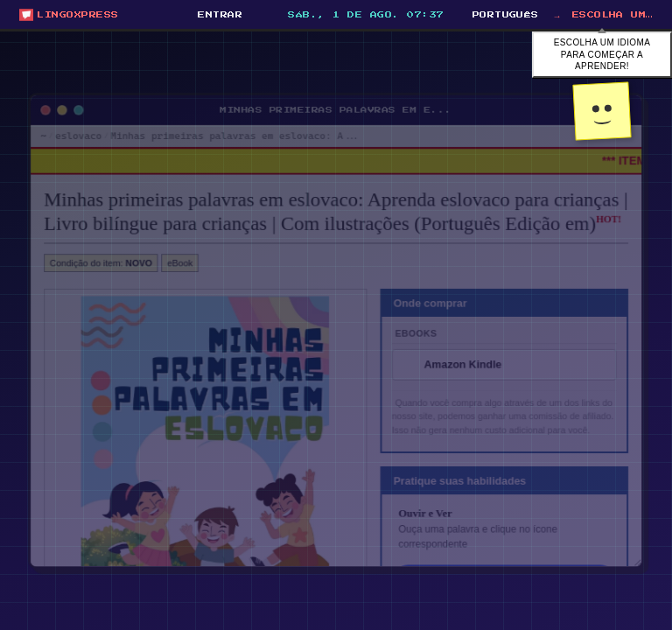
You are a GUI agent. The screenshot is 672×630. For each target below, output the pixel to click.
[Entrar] (218, 15)
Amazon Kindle (470, 366)
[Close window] (29, 97)
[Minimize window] (46, 97)
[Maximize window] (64, 97)
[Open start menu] (69, 15)
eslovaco (63, 124)
